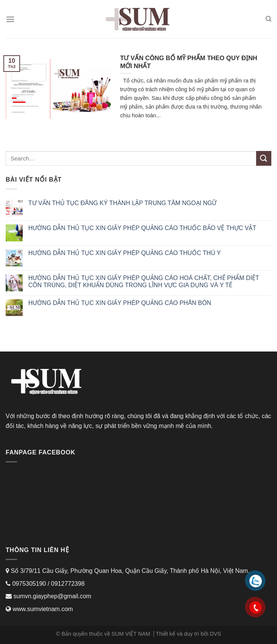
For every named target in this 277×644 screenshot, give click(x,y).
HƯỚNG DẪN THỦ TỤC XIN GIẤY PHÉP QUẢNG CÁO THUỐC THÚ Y (125, 253)
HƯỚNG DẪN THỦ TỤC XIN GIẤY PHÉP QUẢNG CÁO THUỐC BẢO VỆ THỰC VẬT (142, 228)
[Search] (268, 19)
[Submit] (264, 158)
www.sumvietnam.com (43, 609)
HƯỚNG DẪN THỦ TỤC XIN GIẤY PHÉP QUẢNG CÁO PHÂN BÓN (120, 303)
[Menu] (10, 19)
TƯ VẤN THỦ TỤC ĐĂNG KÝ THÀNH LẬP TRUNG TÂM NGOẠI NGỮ (123, 203)
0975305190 (28, 584)
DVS (215, 634)
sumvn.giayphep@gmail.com (51, 596)
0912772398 (68, 584)
